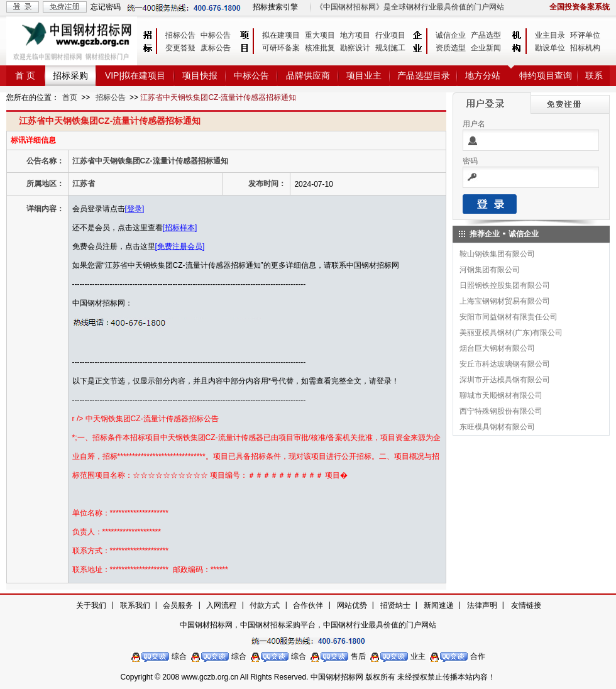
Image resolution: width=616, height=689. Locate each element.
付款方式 (265, 605)
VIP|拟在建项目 (135, 75)
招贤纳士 (395, 605)
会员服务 (178, 605)
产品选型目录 (424, 75)
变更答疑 (180, 48)
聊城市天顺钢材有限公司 (501, 395)
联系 (594, 75)
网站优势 (352, 605)
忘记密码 (106, 7)
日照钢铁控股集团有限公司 (505, 285)
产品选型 (486, 35)
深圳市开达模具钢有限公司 (505, 380)
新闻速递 (439, 605)
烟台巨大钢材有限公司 (497, 348)
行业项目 (390, 35)
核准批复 (320, 48)
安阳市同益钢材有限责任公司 (509, 317)
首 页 (25, 75)
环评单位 (585, 35)
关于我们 (91, 605)
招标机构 (585, 48)
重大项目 (320, 35)
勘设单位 (550, 48)
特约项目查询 (546, 75)
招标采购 (70, 75)
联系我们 (135, 605)
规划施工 (390, 48)
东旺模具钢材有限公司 (497, 427)
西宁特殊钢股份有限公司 (501, 411)
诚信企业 (451, 35)
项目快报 (200, 75)
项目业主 (364, 75)
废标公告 (216, 48)
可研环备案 (281, 48)
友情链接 (526, 605)
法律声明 (482, 605)
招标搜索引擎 (275, 7)
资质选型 (451, 48)
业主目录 (550, 35)
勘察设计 (355, 48)
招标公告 (180, 35)
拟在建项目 (281, 35)
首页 (70, 97)
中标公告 (216, 35)
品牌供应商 (308, 75)
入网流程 (221, 605)
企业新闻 (486, 48)
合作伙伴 (308, 605)
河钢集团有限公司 (490, 270)
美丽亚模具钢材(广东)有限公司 (511, 333)
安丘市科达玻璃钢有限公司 (505, 364)
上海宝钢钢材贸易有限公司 (505, 301)
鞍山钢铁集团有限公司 (497, 254)
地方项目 (355, 35)
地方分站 (483, 75)
